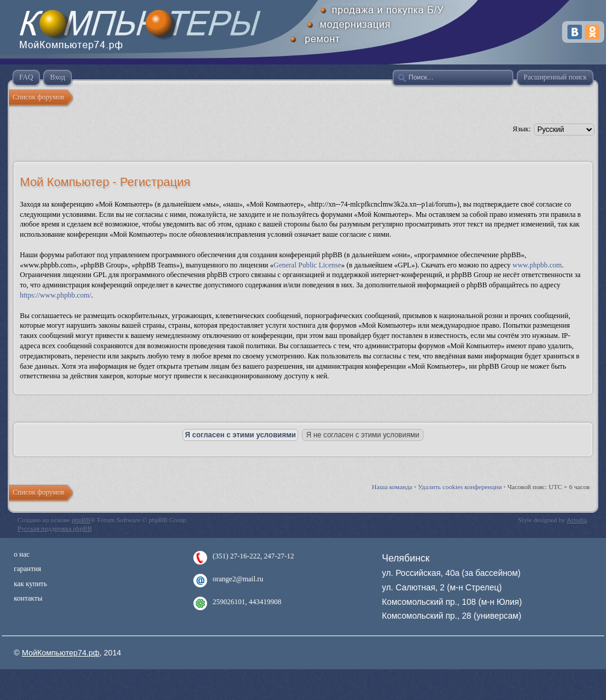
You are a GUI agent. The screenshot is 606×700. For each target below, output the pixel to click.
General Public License (307, 265)
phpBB (81, 520)
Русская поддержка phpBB (55, 528)
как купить (30, 584)
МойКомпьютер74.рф (61, 653)
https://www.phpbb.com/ (56, 295)
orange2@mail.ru (238, 579)
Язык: (522, 129)
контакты (28, 598)
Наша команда (392, 487)
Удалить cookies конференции (460, 487)
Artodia (577, 520)
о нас (22, 554)
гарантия (27, 569)
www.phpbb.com (537, 265)
